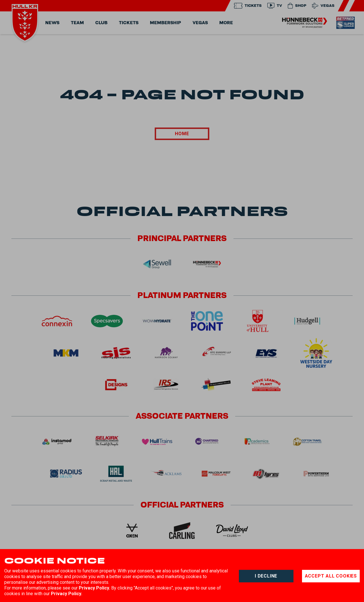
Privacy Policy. (94, 588)
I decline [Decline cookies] (266, 576)
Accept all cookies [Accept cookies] (331, 576)
